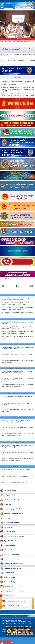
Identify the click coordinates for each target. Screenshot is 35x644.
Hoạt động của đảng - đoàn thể (18, 417)
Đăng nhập (27, 1)
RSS (18, 616)
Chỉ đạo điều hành (17, 295)
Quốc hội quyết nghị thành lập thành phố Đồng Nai (14, 483)
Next (32, 286)
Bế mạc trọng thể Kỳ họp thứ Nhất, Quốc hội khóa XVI (16, 469)
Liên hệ (14, 616)
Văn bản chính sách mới (18, 319)
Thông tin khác (17, 466)
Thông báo (17, 78)
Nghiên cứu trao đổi (18, 442)
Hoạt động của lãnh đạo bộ (17, 344)
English (33, 1)
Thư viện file (24, 616)
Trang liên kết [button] (18, 612)
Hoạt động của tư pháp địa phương (17, 393)
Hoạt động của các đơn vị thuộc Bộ (17, 368)
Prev (3, 286)
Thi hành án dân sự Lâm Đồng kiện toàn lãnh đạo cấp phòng (17, 396)
